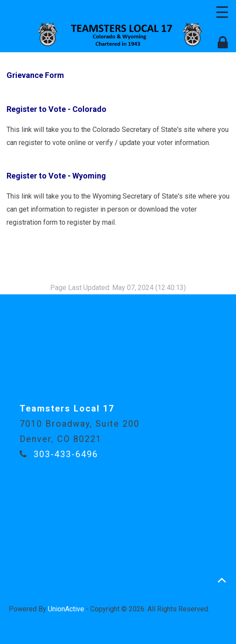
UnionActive (66, 609)
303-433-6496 (66, 454)
